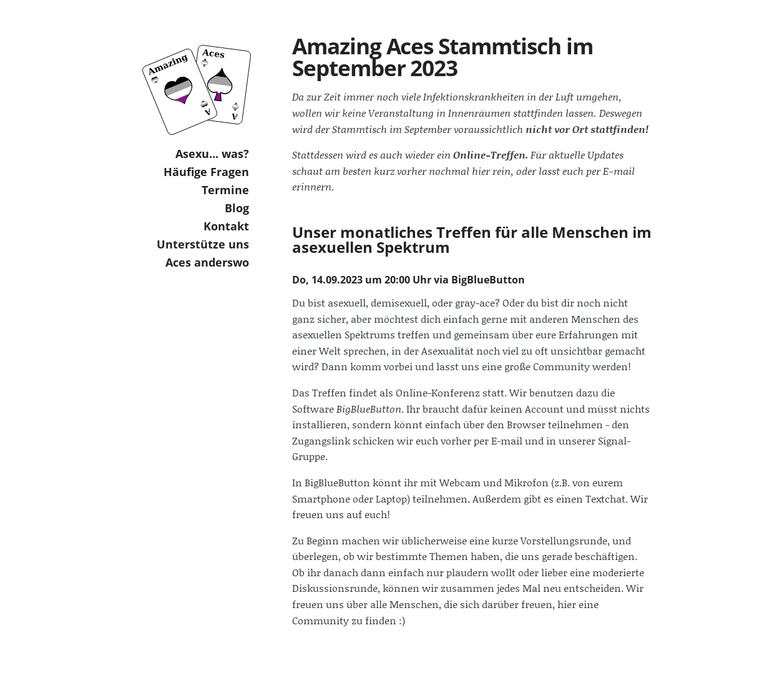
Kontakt (226, 226)
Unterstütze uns (203, 244)
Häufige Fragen (206, 172)
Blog (237, 208)
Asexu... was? (212, 154)
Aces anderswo (207, 262)
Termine (225, 190)
